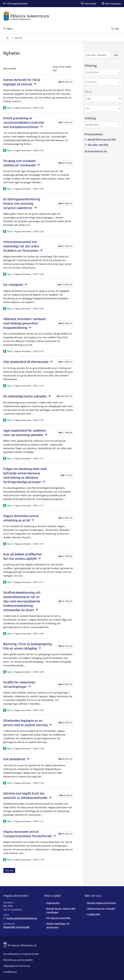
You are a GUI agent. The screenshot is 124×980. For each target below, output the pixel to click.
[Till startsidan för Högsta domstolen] (26, 15)
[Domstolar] (102, 82)
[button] (103, 72)
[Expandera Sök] (116, 29)
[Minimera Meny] (9, 29)
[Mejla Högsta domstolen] (20, 918)
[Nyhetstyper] (102, 72)
